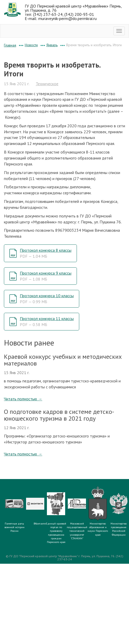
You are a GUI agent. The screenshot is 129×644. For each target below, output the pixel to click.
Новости (31, 45)
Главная (10, 45)
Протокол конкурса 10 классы (47, 299)
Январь (52, 45)
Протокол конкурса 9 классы (46, 276)
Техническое (47, 84)
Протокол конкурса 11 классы (47, 321)
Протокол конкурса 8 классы (46, 253)
